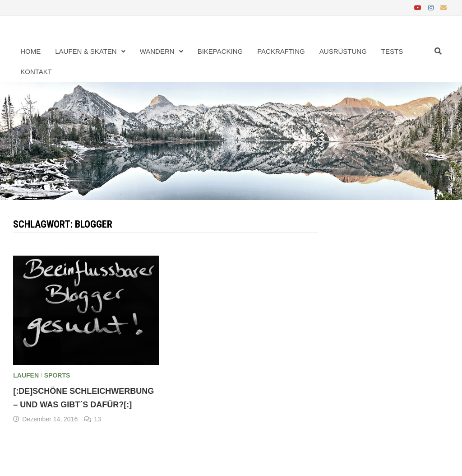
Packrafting (281, 51)
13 (97, 419)
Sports (57, 375)
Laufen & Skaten (86, 51)
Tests (392, 51)
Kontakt (36, 72)
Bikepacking (220, 51)
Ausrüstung (343, 51)
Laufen (26, 375)
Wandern (157, 51)
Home (30, 51)
